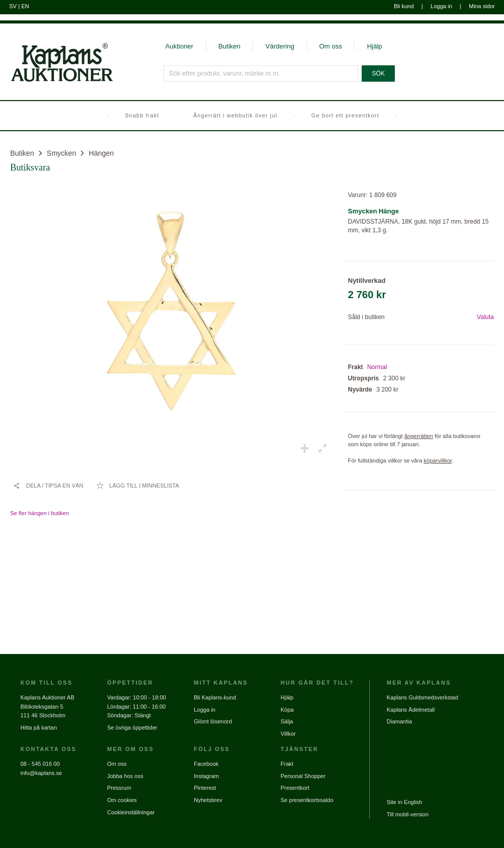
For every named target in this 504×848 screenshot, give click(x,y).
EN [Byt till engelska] (25, 6)
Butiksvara (30, 167)
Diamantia (399, 721)
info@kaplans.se (41, 773)
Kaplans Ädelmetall (411, 710)
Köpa (287, 710)
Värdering (280, 46)
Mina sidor (482, 6)
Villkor (288, 734)
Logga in (441, 6)
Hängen (101, 153)
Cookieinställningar (131, 812)
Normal (377, 367)
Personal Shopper (303, 776)
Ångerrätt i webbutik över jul (235, 115)
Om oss (331, 46)
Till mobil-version (408, 814)
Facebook (206, 764)
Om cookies (122, 800)
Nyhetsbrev (208, 800)
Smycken (62, 153)
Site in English (405, 802)
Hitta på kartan (39, 728)
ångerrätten (419, 436)
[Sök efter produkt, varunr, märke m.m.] (261, 74)
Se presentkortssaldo (307, 800)
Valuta (485, 317)
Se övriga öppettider (132, 728)
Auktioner (179, 46)
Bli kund (404, 6)
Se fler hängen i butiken (40, 513)
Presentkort (295, 788)
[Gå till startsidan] (56, 81)
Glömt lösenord (213, 721)
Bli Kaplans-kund (215, 697)
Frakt (287, 764)
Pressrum (119, 788)
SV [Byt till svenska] (13, 6)
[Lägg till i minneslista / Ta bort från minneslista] (137, 486)
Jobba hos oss (125, 776)
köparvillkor (438, 461)
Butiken (229, 46)
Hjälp (374, 46)
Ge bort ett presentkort (345, 115)
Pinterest (205, 788)
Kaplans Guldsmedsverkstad (422, 697)
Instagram (206, 776)
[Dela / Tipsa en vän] (48, 486)
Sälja (287, 721)
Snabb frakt (142, 115)
